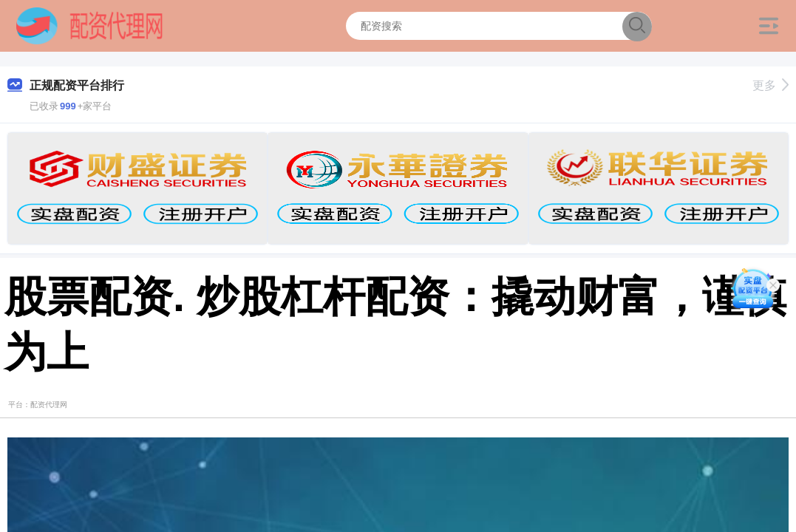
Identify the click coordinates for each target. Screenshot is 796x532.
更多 (771, 85)
